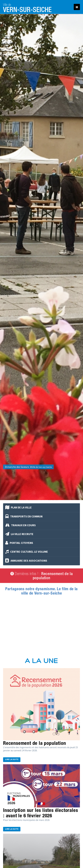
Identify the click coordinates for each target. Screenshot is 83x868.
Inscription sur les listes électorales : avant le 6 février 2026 (40, 813)
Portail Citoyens (19, 543)
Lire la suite (12, 759)
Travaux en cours (20, 525)
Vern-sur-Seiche (27, 7)
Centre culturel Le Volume (27, 552)
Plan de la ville (18, 508)
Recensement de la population (34, 743)
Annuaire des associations (26, 561)
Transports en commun (24, 517)
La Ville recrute (19, 534)
